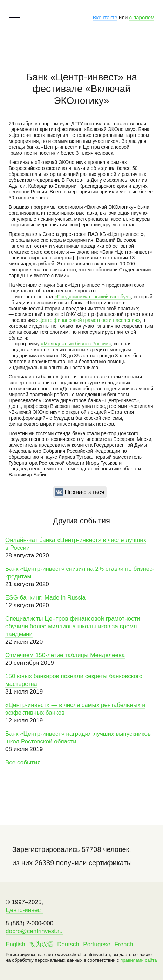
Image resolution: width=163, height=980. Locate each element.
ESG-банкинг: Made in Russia (45, 598)
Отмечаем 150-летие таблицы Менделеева (65, 655)
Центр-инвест (25, 910)
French (124, 944)
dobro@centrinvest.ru (34, 931)
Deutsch (68, 944)
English (15, 944)
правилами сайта (138, 960)
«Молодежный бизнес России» (76, 344)
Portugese (97, 944)
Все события (23, 763)
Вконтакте (105, 17)
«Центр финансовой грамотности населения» (88, 320)
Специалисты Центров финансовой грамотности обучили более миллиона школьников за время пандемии (73, 626)
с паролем (142, 17)
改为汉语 (41, 944)
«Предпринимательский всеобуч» (93, 297)
